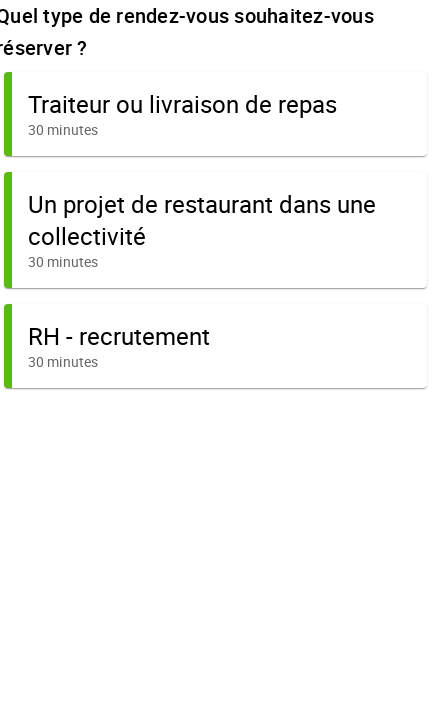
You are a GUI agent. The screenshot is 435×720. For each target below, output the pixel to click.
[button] (215, 114)
